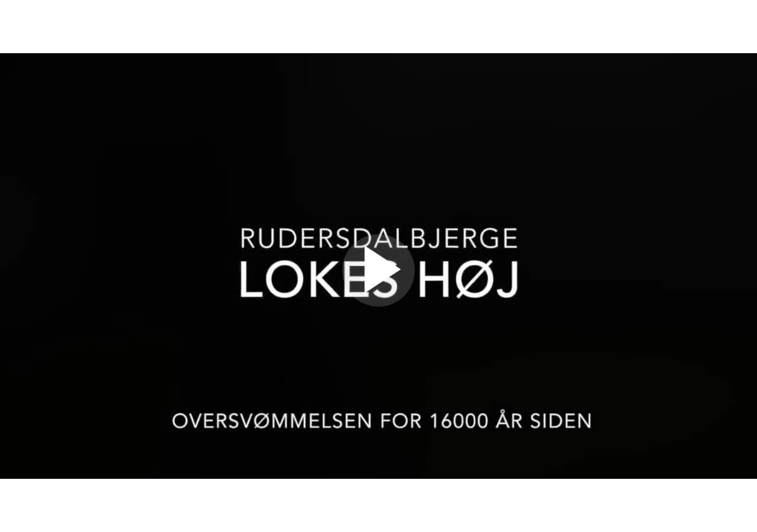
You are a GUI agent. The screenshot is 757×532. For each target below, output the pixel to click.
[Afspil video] (378, 303)
